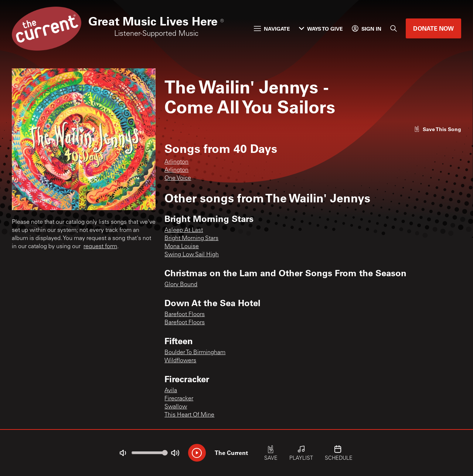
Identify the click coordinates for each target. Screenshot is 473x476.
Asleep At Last (184, 230)
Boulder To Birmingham (195, 353)
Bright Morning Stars (191, 239)
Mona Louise (182, 247)
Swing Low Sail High (192, 255)
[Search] (394, 28)
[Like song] (438, 129)
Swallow (176, 407)
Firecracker (179, 399)
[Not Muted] (123, 453)
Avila (171, 391)
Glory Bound (181, 285)
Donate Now (433, 28)
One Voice (178, 178)
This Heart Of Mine (189, 415)
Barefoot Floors (185, 315)
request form (100, 247)
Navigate (272, 29)
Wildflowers (180, 361)
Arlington (176, 162)
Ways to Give (321, 29)
